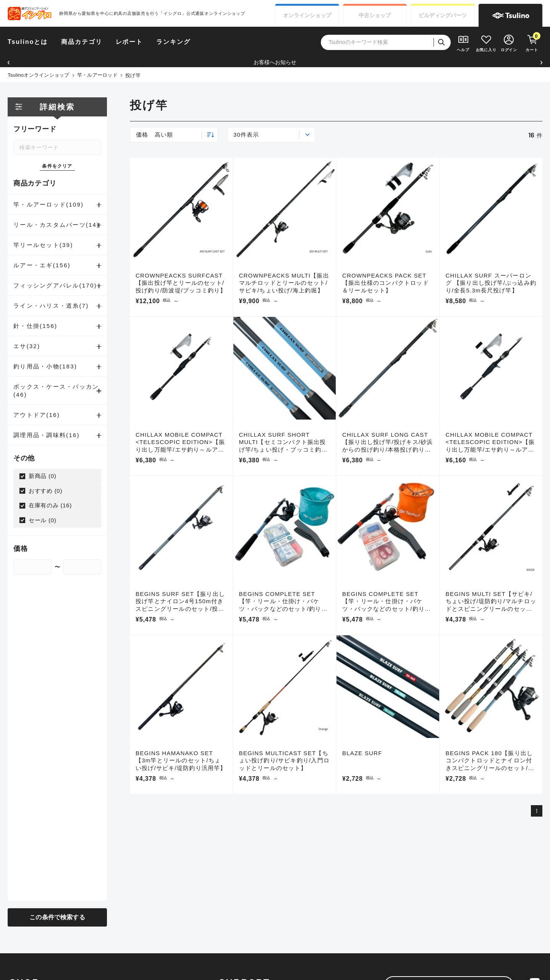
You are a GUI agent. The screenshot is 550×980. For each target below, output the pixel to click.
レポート (129, 42)
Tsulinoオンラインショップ (39, 75)
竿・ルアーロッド (97, 75)
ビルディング (443, 15)
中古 (375, 15)
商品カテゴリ (82, 42)
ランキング (173, 42)
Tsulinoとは (28, 42)
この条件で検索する (57, 917)
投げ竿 (133, 75)
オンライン (307, 15)
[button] (9, 62)
